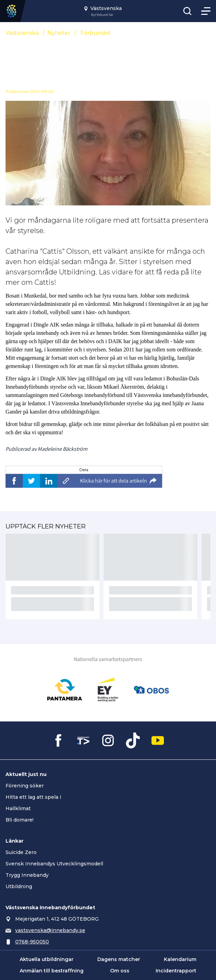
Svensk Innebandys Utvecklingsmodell (54, 864)
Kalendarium (180, 959)
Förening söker (25, 786)
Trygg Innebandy (27, 875)
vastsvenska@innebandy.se (50, 930)
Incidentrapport (176, 971)
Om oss (120, 971)
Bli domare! (19, 820)
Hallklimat (18, 808)
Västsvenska (22, 33)
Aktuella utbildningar (47, 959)
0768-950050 (32, 942)
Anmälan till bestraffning (52, 971)
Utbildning (19, 886)
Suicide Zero (21, 852)
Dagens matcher (119, 959)
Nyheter (59, 33)
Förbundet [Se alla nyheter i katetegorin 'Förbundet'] (96, 33)
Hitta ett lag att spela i (33, 797)
